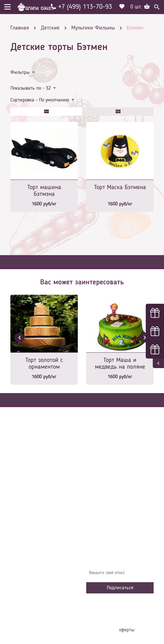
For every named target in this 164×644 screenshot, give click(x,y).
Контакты (99, 495)
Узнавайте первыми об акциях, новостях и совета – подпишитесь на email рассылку (117, 557)
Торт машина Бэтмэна (44, 191)
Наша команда (104, 528)
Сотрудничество (105, 520)
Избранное (100, 511)
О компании (101, 478)
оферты (127, 630)
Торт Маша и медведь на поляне (120, 364)
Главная (98, 469)
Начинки (98, 503)
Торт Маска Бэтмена (120, 187)
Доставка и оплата (108, 486)
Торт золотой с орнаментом (44, 364)
